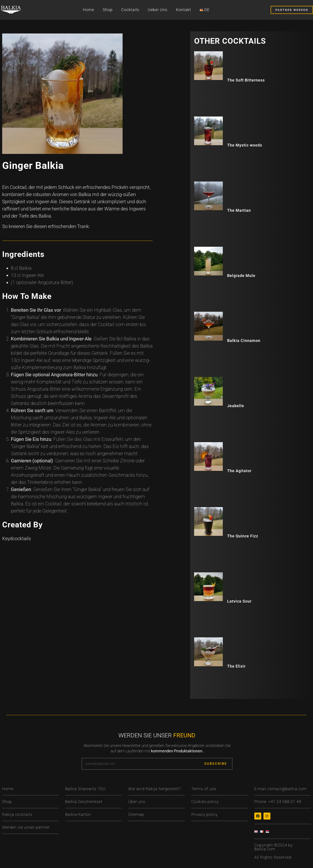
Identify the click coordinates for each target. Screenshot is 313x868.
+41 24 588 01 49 (285, 802)
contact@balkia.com (287, 789)
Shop (108, 10)
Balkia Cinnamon (244, 341)
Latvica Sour (239, 601)
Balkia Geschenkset (84, 802)
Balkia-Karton (78, 814)
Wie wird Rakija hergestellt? (155, 789)
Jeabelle (236, 406)
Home (88, 10)
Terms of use (204, 789)
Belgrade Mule (241, 276)
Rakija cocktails (17, 814)
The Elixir (236, 666)
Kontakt (184, 10)
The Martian (239, 210)
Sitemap (136, 814)
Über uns (137, 802)
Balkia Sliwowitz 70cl (85, 789)
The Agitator (239, 471)
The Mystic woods (245, 145)
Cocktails (130, 10)
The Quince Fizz (243, 536)
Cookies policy (205, 802)
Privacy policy (205, 814)
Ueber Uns (158, 10)
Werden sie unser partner (26, 827)
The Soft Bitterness (246, 80)
